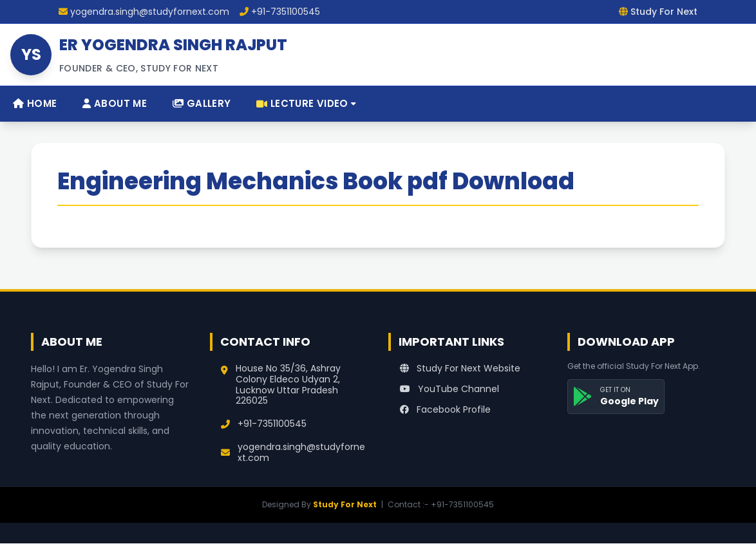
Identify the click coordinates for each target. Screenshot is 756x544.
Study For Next (345, 504)
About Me (115, 103)
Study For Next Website (460, 368)
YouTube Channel (449, 389)
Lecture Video (306, 103)
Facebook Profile (445, 409)
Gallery (202, 103)
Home (35, 103)
